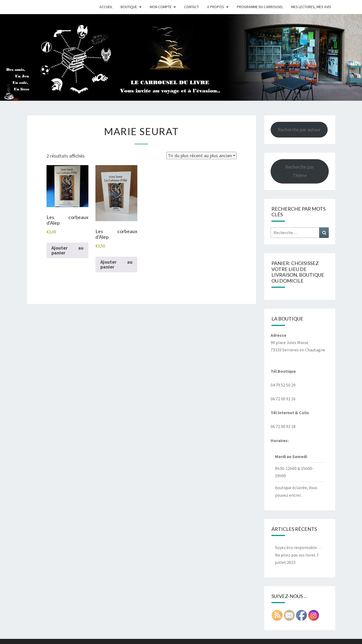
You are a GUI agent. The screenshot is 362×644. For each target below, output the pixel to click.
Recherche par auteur (299, 130)
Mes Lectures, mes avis (311, 7)
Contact (192, 7)
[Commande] (202, 156)
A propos (216, 7)
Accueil (106, 7)
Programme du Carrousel (260, 7)
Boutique (129, 7)
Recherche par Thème (300, 171)
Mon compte (161, 7)
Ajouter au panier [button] (67, 250)
